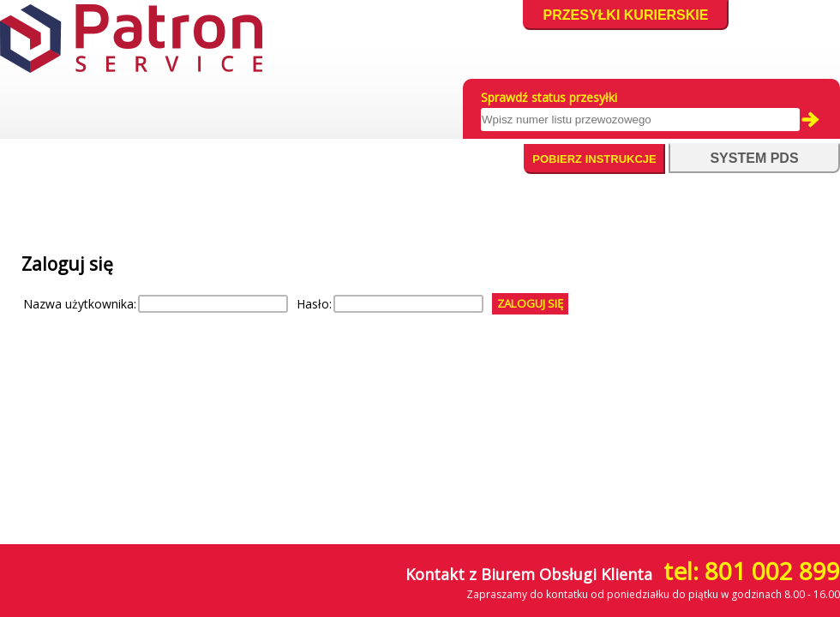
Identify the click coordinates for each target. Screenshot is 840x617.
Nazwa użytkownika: (80, 304)
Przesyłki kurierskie (626, 15)
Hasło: (314, 304)
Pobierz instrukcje (594, 159)
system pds (754, 158)
